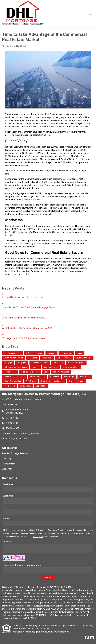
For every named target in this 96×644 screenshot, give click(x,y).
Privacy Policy (39, 537)
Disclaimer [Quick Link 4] (7, 469)
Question (7, 542)
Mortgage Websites (22, 632)
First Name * (9, 484)
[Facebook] (87, 638)
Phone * (7, 519)
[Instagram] (92, 638)
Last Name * (9, 496)
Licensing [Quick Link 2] (6, 459)
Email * (6, 507)
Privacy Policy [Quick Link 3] (8, 464)
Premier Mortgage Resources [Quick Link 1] (16, 453)
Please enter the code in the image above (22, 565)
